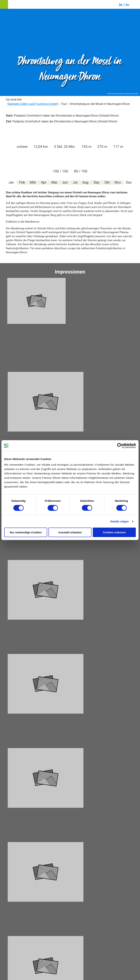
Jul (75, 182)
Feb (22, 182)
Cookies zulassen (114, 532)
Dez (129, 182)
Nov (118, 182)
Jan (11, 182)
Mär (33, 182)
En (127, 5)
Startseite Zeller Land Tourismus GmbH (33, 104)
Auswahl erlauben (70, 532)
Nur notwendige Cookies (26, 532)
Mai (54, 182)
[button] (4, 4)
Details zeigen (119, 521)
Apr (44, 182)
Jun (65, 182)
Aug (85, 182)
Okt (107, 182)
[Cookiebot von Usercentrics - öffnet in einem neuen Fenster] (120, 446)
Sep (96, 182)
